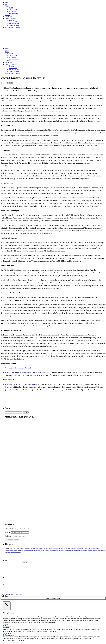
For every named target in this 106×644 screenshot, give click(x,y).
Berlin (51, 548)
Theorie (7, 15)
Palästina (58, 550)
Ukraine (16, 552)
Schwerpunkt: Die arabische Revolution (19, 368)
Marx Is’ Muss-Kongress (13, 27)
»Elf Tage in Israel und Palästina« (26, 384)
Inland (11, 8)
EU (70, 548)
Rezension (90, 550)
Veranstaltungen (14, 24)
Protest (65, 550)
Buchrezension (56, 548)
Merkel (51, 550)
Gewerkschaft (13, 11)
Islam (19, 550)
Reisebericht (9, 384)
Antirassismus (47, 548)
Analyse (21, 548)
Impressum (18, 594)
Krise (36, 550)
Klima (31, 550)
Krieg (34, 550)
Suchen (7, 560)
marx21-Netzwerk (10, 18)
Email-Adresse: (10, 529)
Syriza (6, 552)
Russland (95, 550)
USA (19, 552)
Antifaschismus (14, 13)
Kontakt (11, 20)
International (13, 10)
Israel (22, 550)
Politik (7, 6)
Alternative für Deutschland (13, 548)
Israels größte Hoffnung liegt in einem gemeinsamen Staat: (25, 372)
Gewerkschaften (96, 548)
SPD (98, 550)
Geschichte (8, 17)
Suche (7, 4)
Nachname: (8, 536)
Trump (9, 552)
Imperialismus (14, 550)
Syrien (104, 550)
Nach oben (4, 596)
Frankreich (90, 548)
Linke (39, 550)
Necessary (8, 626)
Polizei (62, 550)
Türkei (13, 552)
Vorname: (8, 532)
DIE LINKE (66, 548)
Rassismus (70, 550)
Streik (101, 550)
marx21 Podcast (14, 25)
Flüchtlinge (85, 548)
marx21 (43, 550)
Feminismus (79, 548)
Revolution (85, 550)
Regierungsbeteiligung (77, 550)
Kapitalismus (26, 550)
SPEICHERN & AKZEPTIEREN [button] (13, 640)
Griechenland (8, 550)
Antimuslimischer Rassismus (37, 548)
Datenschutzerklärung (8, 594)
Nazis (55, 550)
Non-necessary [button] (7, 633)
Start (6, 2)
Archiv (3, 83)
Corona (62, 548)
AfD (6, 548)
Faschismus (74, 548)
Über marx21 (13, 22)
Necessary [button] (6, 624)
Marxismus (47, 550)
